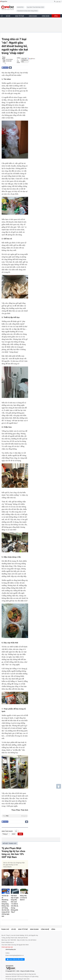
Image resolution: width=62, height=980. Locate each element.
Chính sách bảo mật (7, 947)
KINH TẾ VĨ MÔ (20, 16)
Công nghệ (45, 929)
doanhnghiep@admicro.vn (16, 955)
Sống (19, 58)
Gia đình (18, 62)
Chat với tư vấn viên (15, 959)
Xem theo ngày (7, 831)
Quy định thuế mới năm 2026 (35, 7)
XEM (20, 834)
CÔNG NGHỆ (46, 16)
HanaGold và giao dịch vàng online (27, 11)
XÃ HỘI (8, 16)
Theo (15, 816)
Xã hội (14, 929)
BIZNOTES (20, 7)
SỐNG (56, 16)
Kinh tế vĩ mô (23, 929)
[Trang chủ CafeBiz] (2, 16)
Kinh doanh (34, 929)
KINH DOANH (33, 16)
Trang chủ (5, 929)
